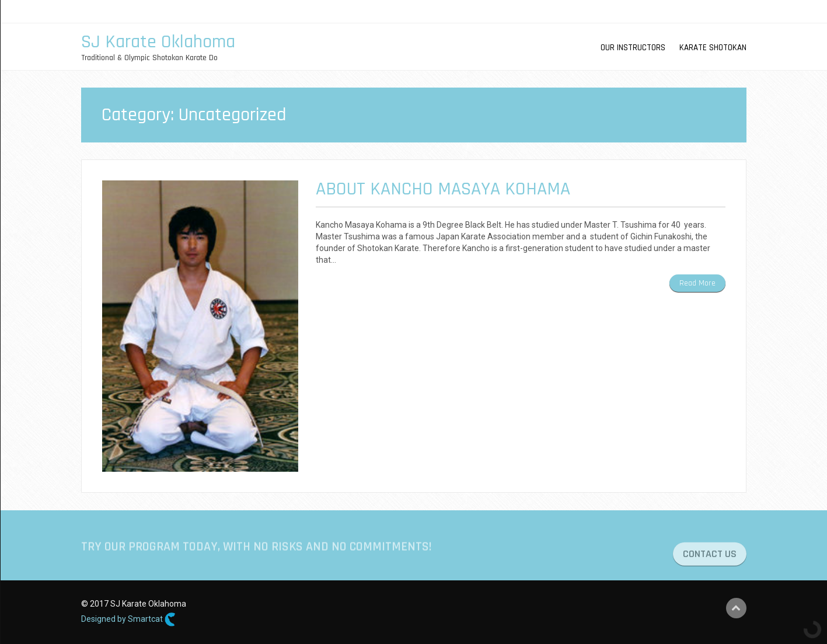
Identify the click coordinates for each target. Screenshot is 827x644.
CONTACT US (710, 558)
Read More (697, 283)
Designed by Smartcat (128, 619)
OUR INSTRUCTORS (633, 48)
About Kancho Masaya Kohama (443, 189)
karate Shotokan (713, 48)
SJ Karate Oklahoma (158, 42)
